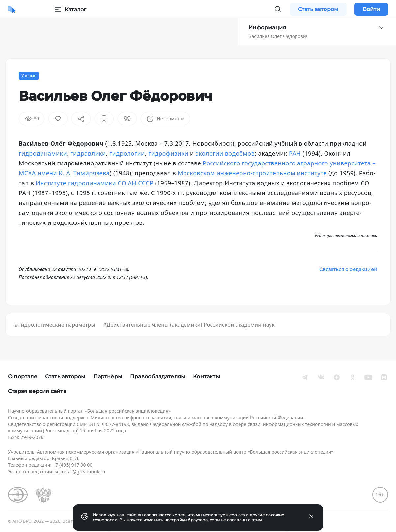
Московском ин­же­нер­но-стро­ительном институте (252, 173)
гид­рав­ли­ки (88, 153)
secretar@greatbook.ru (80, 472)
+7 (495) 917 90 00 (72, 465)
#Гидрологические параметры (55, 325)
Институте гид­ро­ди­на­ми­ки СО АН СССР (95, 183)
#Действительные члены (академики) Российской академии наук (189, 325)
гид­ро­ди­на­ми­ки (43, 153)
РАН (295, 153)
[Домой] (12, 9)
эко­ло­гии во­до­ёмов (225, 153)
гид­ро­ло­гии (127, 153)
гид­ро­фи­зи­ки (168, 153)
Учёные (29, 76)
